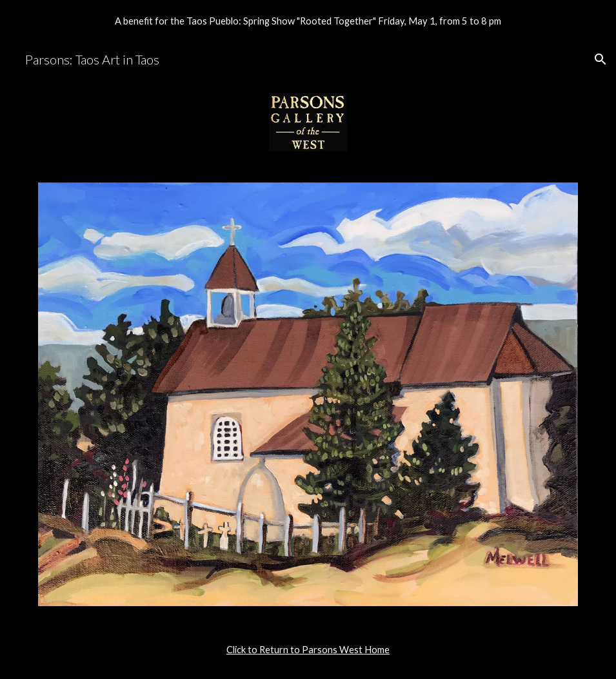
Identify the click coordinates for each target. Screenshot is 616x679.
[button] (601, 59)
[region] (308, 21)
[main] (308, 650)
